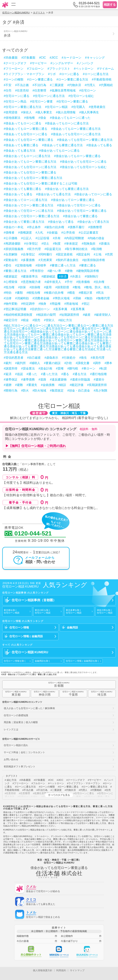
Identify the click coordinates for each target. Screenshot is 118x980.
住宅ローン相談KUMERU (16, 13)
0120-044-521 (28, 534)
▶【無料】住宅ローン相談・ (36, 446)
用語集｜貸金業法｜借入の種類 (21, 722)
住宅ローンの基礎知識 (16, 715)
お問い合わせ (11, 759)
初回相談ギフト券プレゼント (20, 767)
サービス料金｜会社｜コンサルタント (24, 752)
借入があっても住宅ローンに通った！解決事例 (29, 708)
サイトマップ (77, 970)
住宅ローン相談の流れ (16, 745)
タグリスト (39, 13)
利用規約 (61, 970)
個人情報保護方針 (43, 970)
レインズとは (11, 729)
